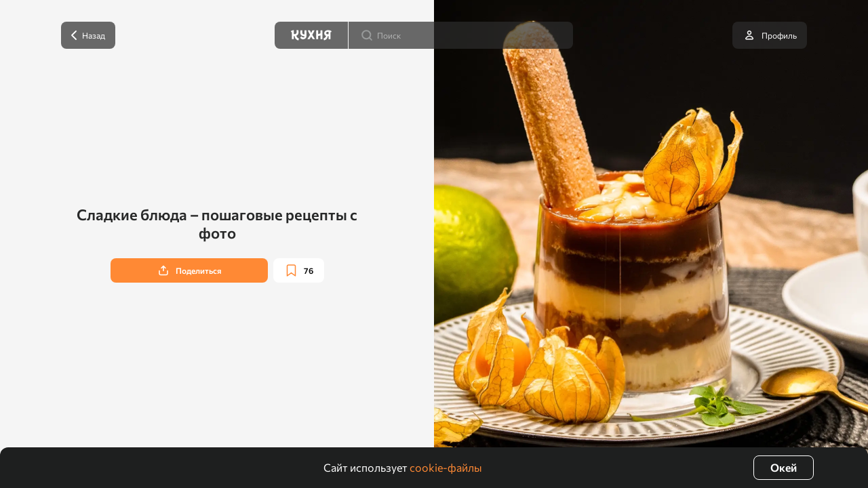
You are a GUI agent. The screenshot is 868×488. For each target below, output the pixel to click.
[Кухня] (311, 35)
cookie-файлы (446, 467)
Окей (784, 467)
